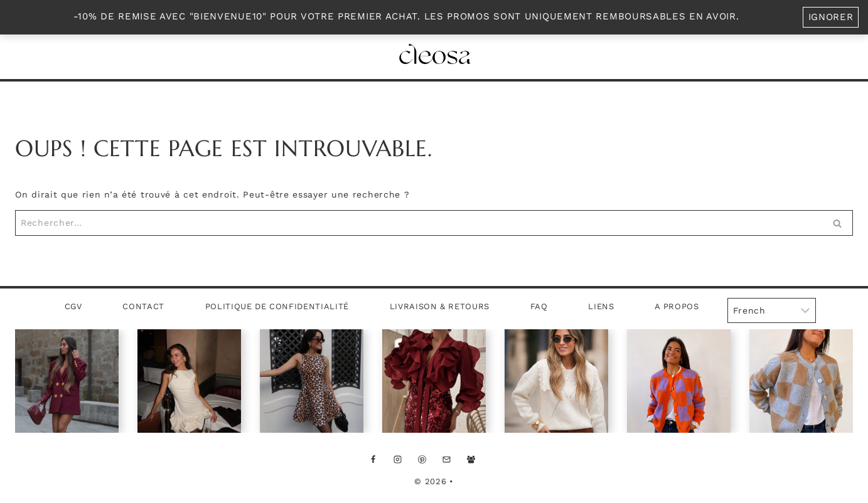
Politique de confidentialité (277, 306)
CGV (73, 306)
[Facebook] (373, 459)
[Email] (446, 459)
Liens (601, 306)
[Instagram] (397, 459)
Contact (143, 306)
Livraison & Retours (440, 306)
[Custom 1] (495, 459)
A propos (677, 306)
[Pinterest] (422, 459)
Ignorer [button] (831, 17)
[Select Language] (772, 310)
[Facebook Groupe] (471, 459)
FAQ (539, 306)
